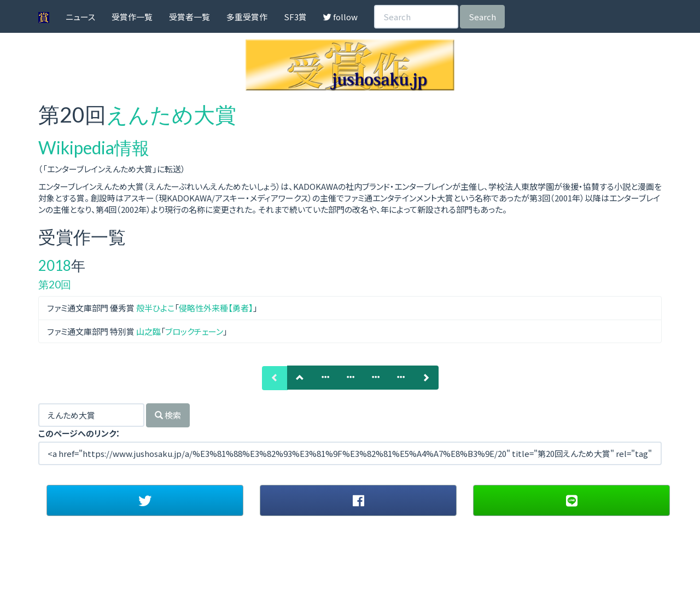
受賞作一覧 (132, 17)
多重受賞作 (247, 17)
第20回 (55, 284)
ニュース (80, 17)
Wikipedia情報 (94, 147)
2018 (55, 265)
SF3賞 (295, 17)
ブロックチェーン (194, 331)
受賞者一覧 (189, 17)
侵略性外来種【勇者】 (216, 308)
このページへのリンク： (79, 433)
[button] (145, 500)
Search (482, 17)
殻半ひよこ (155, 308)
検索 (168, 415)
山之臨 (148, 331)
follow (340, 17)
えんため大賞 (171, 114)
